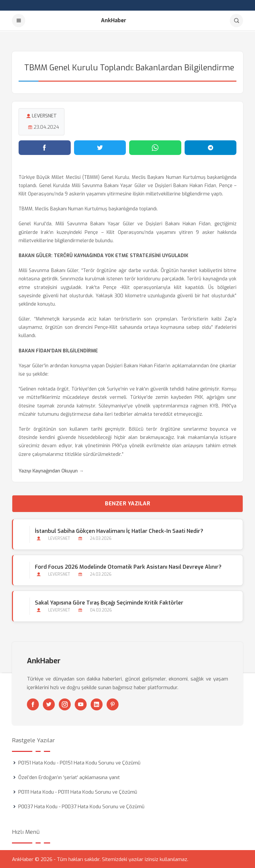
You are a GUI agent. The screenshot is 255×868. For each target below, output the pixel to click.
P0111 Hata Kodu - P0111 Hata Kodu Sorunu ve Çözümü (78, 791)
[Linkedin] (97, 704)
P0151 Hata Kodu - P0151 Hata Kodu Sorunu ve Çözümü (79, 762)
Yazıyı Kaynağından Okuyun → (51, 470)
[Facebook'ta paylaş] (45, 147)
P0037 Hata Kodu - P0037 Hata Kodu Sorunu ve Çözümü (81, 806)
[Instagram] (65, 704)
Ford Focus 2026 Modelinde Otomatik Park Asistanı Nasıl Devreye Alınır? (128, 567)
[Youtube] (81, 704)
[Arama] (236, 21)
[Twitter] (49, 704)
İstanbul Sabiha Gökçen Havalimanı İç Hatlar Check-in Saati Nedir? (119, 530)
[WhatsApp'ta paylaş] (155, 147)
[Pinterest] (113, 704)
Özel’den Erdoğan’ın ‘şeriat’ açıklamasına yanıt (69, 777)
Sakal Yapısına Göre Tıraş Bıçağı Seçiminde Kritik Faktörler (109, 602)
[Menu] (19, 21)
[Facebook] (33, 704)
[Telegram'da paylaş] (211, 147)
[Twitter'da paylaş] (100, 147)
